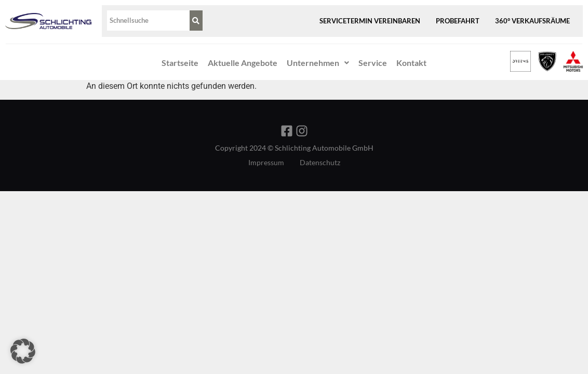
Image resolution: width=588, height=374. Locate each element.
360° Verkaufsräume (532, 21)
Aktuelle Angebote (243, 63)
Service (373, 63)
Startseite (180, 63)
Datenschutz (320, 163)
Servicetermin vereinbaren (370, 21)
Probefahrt (458, 21)
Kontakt (411, 63)
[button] (318, 63)
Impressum (266, 163)
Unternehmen (318, 63)
